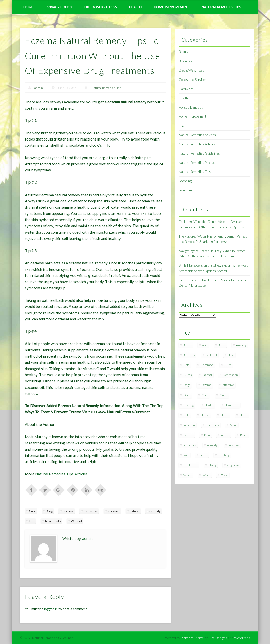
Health (135, 7)
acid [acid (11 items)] (205, 345)
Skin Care (186, 190)
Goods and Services (193, 80)
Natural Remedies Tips (221, 7)
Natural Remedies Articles (197, 144)
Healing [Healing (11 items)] (188, 405)
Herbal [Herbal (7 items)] (205, 415)
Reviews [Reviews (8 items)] (234, 445)
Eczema (68, 511)
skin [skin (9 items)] (186, 455)
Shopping (185, 181)
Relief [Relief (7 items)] (244, 435)
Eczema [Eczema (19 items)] (206, 385)
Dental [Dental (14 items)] (207, 375)
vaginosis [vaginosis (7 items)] (233, 465)
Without (76, 521)
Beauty (184, 52)
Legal (182, 126)
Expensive (91, 511)
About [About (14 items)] (187, 345)
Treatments (53, 521)
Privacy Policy (59, 7)
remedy (155, 511)
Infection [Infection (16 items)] (189, 425)
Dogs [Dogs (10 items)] (187, 385)
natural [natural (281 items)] (188, 435)
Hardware (186, 89)
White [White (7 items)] (187, 475)
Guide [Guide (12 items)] (224, 395)
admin (39, 88)
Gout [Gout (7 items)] (205, 395)
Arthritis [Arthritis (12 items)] (189, 355)
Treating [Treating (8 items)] (224, 455)
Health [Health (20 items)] (209, 405)
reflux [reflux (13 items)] (225, 435)
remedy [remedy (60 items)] (212, 445)
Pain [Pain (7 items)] (207, 435)
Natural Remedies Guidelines (199, 153)
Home (28, 7)
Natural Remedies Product (197, 163)
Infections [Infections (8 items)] (212, 425)
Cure (32, 511)
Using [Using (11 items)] (212, 465)
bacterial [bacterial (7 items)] (211, 355)
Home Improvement (172, 7)
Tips (32, 521)
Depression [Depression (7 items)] (230, 375)
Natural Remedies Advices (197, 135)
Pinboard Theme (192, 638)
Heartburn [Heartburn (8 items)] (232, 405)
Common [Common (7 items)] (207, 365)
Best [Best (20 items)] (231, 355)
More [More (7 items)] (233, 425)
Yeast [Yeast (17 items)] (224, 475)
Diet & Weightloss (101, 7)
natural (135, 511)
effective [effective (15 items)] (228, 385)
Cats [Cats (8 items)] (186, 365)
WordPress (242, 638)
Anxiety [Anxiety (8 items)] (241, 345)
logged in (51, 609)
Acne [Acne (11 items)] (222, 345)
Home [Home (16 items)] (244, 415)
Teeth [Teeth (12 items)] (203, 455)
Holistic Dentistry (191, 107)
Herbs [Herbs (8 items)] (224, 415)
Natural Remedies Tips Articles (61, 474)
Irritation (114, 511)
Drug (49, 511)
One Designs (218, 638)
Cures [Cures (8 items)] (187, 375)
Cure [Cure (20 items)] (228, 365)
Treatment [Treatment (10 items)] (190, 465)
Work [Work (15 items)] (206, 475)
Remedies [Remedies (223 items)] (190, 445)
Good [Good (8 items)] (187, 395)
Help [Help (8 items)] (186, 415)
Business (185, 61)
